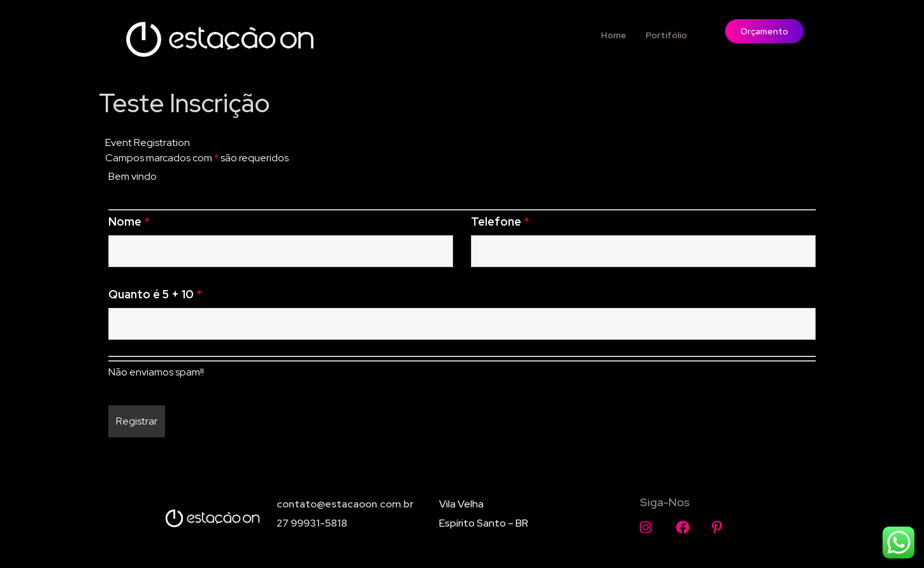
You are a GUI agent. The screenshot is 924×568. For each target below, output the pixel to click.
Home (614, 35)
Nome (129, 222)
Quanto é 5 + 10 (155, 295)
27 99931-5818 (312, 523)
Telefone (500, 222)
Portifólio (666, 35)
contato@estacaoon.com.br (345, 504)
